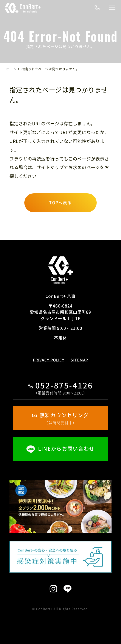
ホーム (11, 69)
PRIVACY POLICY (49, 360)
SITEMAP (79, 360)
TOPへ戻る (60, 203)
